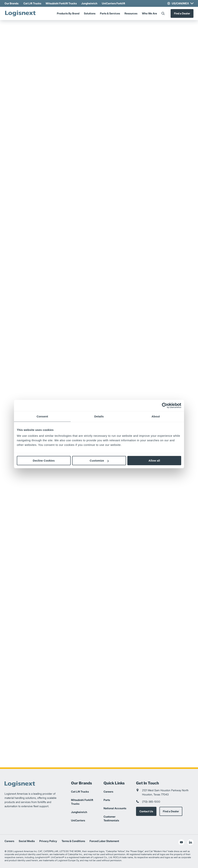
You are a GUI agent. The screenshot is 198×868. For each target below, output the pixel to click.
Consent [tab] (42, 416)
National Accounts (115, 808)
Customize (99, 461)
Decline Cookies (44, 461)
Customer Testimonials (111, 818)
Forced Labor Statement (104, 841)
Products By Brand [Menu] (68, 13)
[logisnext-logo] (21, 13)
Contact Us (146, 811)
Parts (107, 800)
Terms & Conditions (73, 841)
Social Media (27, 841)
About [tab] (156, 416)
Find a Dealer (182, 13)
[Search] (163, 13)
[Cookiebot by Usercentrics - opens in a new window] (165, 405)
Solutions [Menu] (90, 13)
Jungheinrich (89, 3)
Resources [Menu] (131, 13)
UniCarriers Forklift (113, 3)
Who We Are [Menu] (149, 13)
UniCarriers (78, 820)
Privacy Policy (48, 841)
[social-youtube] (181, 842)
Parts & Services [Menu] (110, 13)
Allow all (154, 461)
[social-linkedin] (190, 842)
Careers (108, 792)
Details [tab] (99, 416)
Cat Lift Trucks (32, 3)
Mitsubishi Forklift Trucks (61, 3)
